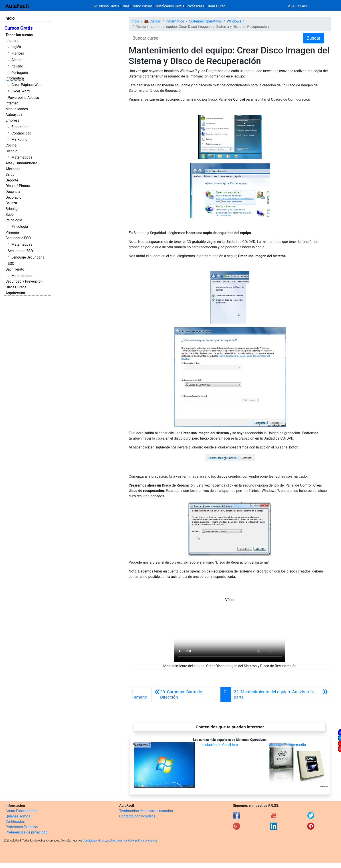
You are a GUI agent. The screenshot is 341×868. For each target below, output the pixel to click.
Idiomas (12, 41)
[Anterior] (186, 695)
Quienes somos (18, 816)
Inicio (10, 18)
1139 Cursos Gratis (104, 6)
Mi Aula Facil (298, 6)
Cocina (11, 145)
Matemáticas (22, 157)
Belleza (11, 203)
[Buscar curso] (213, 38)
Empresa (13, 120)
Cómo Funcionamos (21, 811)
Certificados (15, 822)
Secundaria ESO (18, 238)
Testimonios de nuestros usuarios (146, 811)
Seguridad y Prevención (24, 281)
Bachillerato (15, 269)
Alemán (17, 60)
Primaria (12, 232)
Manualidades (17, 109)
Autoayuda (14, 115)
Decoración (15, 197)
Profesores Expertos (22, 827)
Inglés (16, 47)
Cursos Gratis (19, 28)
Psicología (14, 220)
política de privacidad (120, 841)
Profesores (196, 6)
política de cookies (146, 841)
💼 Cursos (152, 21)
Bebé (10, 215)
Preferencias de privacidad (27, 832)
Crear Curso (216, 6)
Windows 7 (236, 21)
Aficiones (13, 169)
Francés (18, 53)
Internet (12, 103)
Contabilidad (21, 133)
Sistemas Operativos (205, 21)
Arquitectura (15, 293)
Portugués (20, 73)
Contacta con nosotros (137, 816)
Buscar (313, 38)
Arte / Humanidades (22, 163)
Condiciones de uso (95, 841)
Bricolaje (12, 209)
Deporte (12, 180)
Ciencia (11, 151)
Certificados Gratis (169, 6)
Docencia (13, 192)
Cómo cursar (142, 6)
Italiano (17, 66)
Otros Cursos (16, 287)
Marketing (19, 140)
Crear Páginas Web (26, 85)
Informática (15, 78)
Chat (125, 6)
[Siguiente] (281, 695)
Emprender (20, 127)
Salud (10, 174)
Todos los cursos (19, 35)
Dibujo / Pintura (18, 186)
